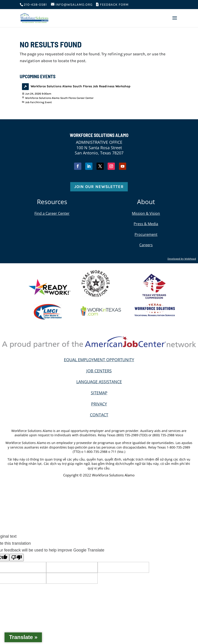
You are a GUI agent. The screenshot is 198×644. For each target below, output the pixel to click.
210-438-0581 (35, 5)
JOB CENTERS (99, 371)
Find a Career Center (52, 213)
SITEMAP (99, 393)
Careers (146, 245)
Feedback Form (112, 5)
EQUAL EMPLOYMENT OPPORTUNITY (99, 360)
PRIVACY (99, 404)
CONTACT (99, 415)
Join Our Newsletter (99, 187)
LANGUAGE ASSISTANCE (99, 382)
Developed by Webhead (182, 259)
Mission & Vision (146, 213)
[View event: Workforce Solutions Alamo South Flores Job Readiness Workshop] (99, 94)
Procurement (146, 234)
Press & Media (146, 224)
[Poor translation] (17, 557)
